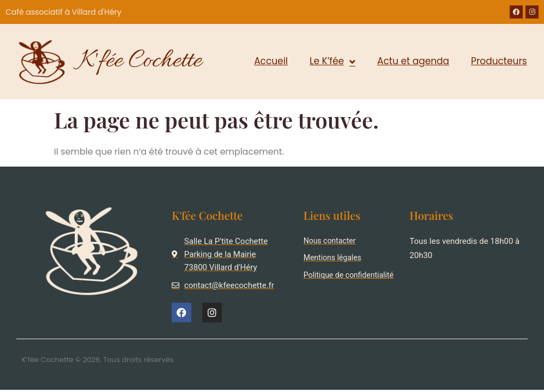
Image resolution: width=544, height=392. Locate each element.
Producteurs (499, 61)
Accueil (271, 61)
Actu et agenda (413, 61)
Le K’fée (333, 62)
